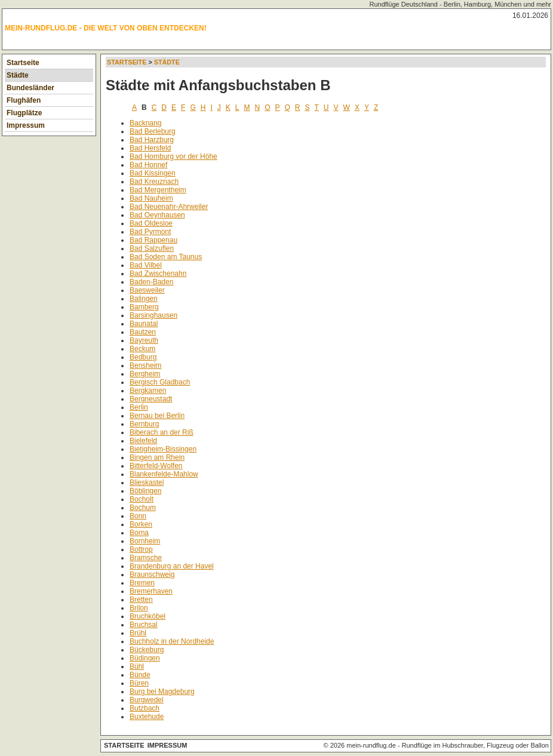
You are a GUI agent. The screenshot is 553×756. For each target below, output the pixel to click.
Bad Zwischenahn (158, 273)
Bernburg (144, 424)
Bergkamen (148, 391)
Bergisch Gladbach (160, 382)
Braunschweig (152, 574)
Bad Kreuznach (154, 182)
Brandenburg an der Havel (172, 566)
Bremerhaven (151, 591)
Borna (139, 533)
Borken (141, 524)
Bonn (138, 516)
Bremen (142, 583)
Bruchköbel (148, 616)
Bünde (140, 675)
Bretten (141, 600)
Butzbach (145, 708)
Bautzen (143, 332)
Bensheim (145, 365)
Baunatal (144, 324)
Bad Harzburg (152, 140)
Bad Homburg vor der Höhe (173, 156)
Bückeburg (147, 650)
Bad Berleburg (153, 131)
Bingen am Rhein (157, 457)
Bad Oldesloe (151, 223)
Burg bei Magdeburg (162, 692)
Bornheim (145, 541)
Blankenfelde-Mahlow (164, 474)
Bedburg (143, 357)
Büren (139, 683)
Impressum (26, 125)
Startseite (23, 63)
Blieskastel (147, 483)
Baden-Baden (151, 282)
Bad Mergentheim (158, 190)
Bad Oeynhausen (157, 215)
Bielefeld (143, 441)
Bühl (137, 666)
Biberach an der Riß (162, 432)
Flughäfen (24, 100)
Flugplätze (24, 113)
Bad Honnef (148, 165)
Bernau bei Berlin (157, 416)
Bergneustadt (151, 399)
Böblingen (145, 491)
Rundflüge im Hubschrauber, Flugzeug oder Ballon (475, 745)
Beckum (142, 349)
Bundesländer (30, 88)
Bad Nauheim (151, 198)
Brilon (139, 608)
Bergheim (145, 374)
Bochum (143, 508)
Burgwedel (147, 700)
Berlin (139, 407)
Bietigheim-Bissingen (163, 449)
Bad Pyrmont (150, 232)
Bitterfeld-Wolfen (156, 466)
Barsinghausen (153, 315)
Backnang (145, 123)
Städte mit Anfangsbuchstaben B (218, 85)
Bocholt (142, 499)
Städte (18, 75)
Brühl (138, 633)
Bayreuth (144, 340)
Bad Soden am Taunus (166, 257)
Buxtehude (147, 717)
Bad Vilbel (146, 265)
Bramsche (146, 558)
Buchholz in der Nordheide (172, 641)
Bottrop (141, 549)
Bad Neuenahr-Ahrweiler (169, 207)
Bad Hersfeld (150, 148)
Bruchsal (144, 625)
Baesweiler (147, 290)
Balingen (144, 299)
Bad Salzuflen (152, 248)
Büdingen (145, 658)
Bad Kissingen (153, 173)
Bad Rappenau (153, 240)
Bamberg (144, 307)
